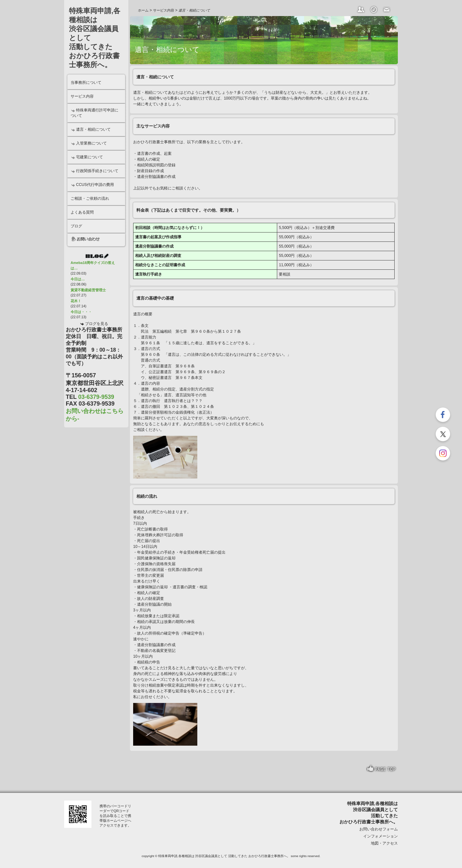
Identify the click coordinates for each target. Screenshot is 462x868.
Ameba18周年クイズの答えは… (93, 265)
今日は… (78, 279)
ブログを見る (97, 324)
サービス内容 (164, 10)
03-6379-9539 (96, 397)
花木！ (76, 301)
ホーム (143, 10)
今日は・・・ (81, 312)
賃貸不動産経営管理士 (88, 290)
